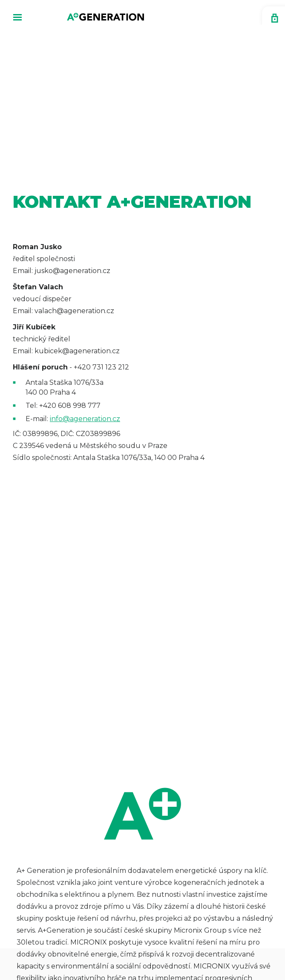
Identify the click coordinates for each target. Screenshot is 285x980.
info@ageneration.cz (85, 419)
